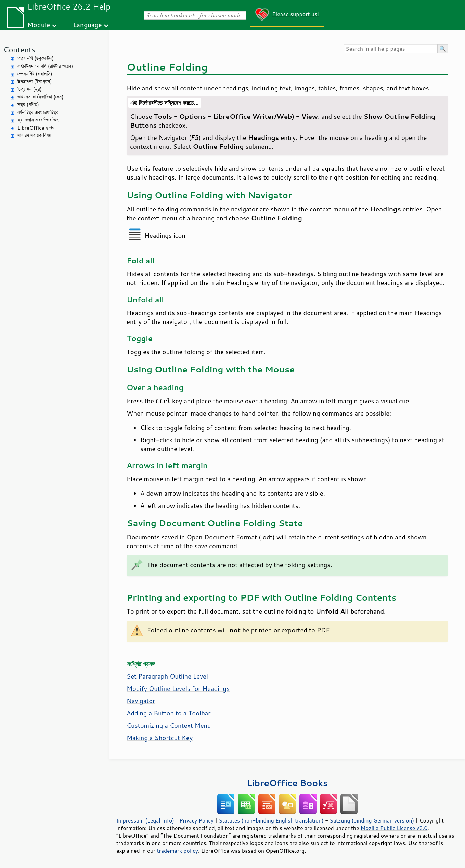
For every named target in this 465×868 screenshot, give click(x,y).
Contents (19, 49)
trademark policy (178, 851)
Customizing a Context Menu (169, 725)
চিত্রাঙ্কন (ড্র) (30, 89)
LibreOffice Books (287, 783)
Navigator (141, 701)
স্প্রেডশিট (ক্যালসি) (35, 74)
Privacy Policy (196, 820)
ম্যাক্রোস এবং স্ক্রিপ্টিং (38, 120)
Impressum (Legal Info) (145, 820)
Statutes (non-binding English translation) (271, 820)
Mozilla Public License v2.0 (394, 828)
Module (39, 24)
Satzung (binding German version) (372, 820)
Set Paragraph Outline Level (167, 676)
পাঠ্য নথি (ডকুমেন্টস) (36, 58)
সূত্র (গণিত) (28, 104)
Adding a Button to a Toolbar (169, 713)
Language (88, 24)
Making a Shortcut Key (160, 738)
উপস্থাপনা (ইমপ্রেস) (35, 82)
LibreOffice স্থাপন (36, 128)
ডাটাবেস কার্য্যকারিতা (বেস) (41, 97)
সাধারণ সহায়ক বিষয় (34, 135)
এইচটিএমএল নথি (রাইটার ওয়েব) (45, 66)
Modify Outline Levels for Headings (178, 688)
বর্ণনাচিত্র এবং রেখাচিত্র (38, 112)
